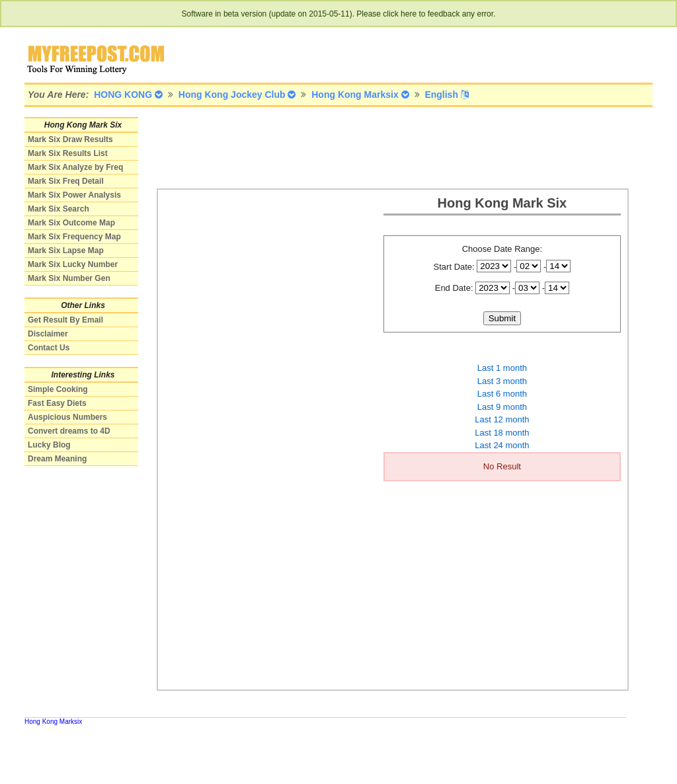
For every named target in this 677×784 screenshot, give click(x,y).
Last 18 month (502, 433)
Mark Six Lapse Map (66, 251)
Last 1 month (502, 368)
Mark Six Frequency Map (74, 237)
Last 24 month (502, 445)
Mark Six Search (59, 209)
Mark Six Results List (68, 153)
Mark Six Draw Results (70, 139)
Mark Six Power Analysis (74, 195)
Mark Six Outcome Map (71, 223)
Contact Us (49, 348)
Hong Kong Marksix (53, 722)
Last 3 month (502, 381)
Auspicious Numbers (67, 417)
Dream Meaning (57, 459)
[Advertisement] (397, 147)
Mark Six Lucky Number (73, 264)
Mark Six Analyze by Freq (75, 167)
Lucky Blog (49, 445)
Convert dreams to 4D (69, 431)
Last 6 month (502, 394)
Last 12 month (502, 419)
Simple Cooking (58, 389)
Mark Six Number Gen (69, 278)
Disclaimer (48, 334)
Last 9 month (502, 407)
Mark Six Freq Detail (66, 181)
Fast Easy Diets (57, 403)
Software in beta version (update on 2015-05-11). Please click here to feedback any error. (339, 14)
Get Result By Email (65, 320)
